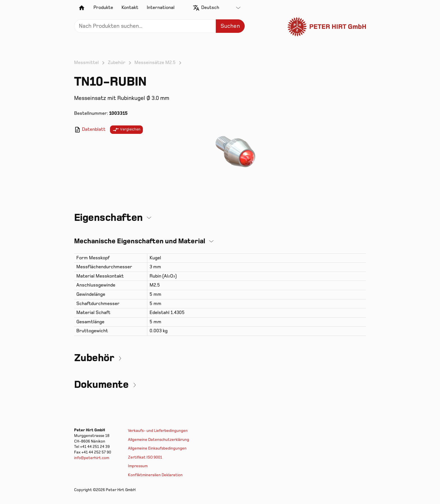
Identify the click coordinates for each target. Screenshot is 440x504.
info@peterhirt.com (92, 458)
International (161, 8)
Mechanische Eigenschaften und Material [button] (140, 241)
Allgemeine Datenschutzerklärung (159, 440)
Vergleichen (126, 130)
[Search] (159, 26)
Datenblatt (90, 130)
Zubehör (117, 63)
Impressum (138, 466)
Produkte (103, 8)
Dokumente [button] (101, 385)
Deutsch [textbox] (210, 8)
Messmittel (86, 63)
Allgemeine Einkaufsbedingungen (157, 448)
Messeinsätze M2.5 (155, 63)
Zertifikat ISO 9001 (145, 457)
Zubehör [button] (94, 358)
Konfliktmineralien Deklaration (155, 475)
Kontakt (130, 8)
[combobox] (221, 8)
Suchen (230, 26)
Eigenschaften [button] (108, 218)
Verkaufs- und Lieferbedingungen (158, 431)
